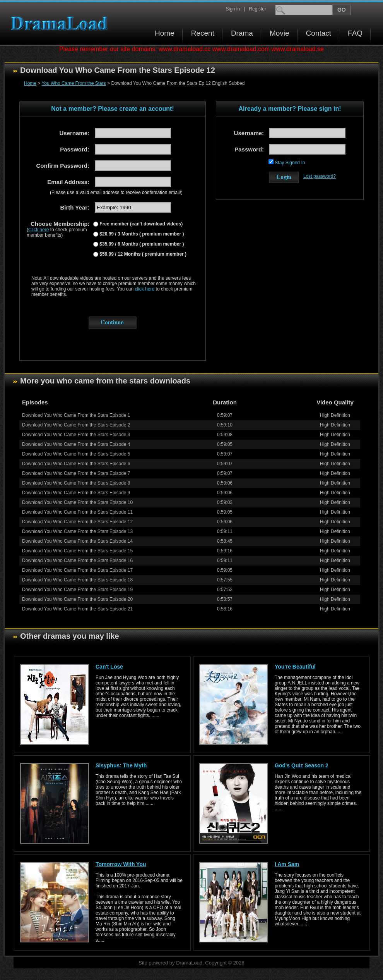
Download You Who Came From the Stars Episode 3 (76, 435)
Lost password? (320, 176)
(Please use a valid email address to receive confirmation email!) (116, 193)
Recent (203, 33)
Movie (280, 33)
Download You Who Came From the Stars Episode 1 (76, 415)
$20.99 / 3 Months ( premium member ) (141, 234)
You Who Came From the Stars (74, 83)
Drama (242, 33)
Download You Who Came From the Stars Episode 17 (77, 570)
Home (165, 33)
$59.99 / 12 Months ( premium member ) (142, 254)
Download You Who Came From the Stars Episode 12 (77, 522)
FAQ (355, 33)
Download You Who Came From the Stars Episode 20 (77, 599)
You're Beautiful (295, 667)
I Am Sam (287, 864)
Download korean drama (61, 23)
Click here (38, 230)
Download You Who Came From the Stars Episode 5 (76, 454)
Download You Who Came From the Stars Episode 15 (77, 551)
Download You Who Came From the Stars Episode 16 (77, 560)
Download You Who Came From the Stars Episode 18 (77, 580)
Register (257, 9)
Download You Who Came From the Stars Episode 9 (76, 493)
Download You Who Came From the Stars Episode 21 (77, 609)
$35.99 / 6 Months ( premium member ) (141, 244)
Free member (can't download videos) (140, 224)
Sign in (233, 9)
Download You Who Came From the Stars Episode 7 (76, 473)
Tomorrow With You (121, 864)
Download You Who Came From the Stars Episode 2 (76, 425)
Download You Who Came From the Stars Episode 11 (77, 512)
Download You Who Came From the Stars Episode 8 (76, 483)
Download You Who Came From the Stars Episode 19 (77, 590)
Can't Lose (109, 667)
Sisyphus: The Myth (121, 765)
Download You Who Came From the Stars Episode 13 (77, 531)
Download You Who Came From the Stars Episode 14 (77, 541)
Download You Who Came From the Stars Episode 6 (76, 464)
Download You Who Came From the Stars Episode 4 (76, 444)
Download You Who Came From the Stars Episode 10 (77, 502)
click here (145, 289)
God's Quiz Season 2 (302, 765)
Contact (319, 33)
